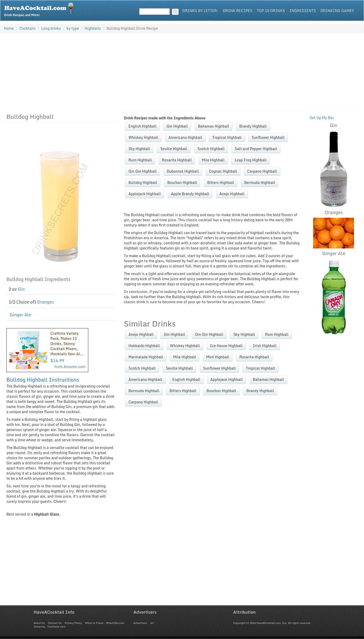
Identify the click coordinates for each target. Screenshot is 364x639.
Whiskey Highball (143, 137)
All (152, 623)
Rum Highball (140, 160)
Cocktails (27, 28)
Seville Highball (174, 149)
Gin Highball (177, 126)
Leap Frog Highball (251, 160)
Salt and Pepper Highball (256, 149)
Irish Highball (265, 346)
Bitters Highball (221, 182)
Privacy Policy (73, 623)
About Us (39, 623)
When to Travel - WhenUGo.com (105, 623)
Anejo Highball (232, 194)
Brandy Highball (253, 126)
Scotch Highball (211, 149)
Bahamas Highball (214, 126)
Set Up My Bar (322, 118)
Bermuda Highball (260, 182)
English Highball (142, 126)
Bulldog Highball (143, 182)
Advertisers (140, 623)
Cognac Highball (223, 171)
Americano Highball (185, 137)
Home (9, 28)
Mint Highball (218, 357)
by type (73, 28)
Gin (21, 289)
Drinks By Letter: (200, 11)
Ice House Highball (226, 346)
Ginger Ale (20, 315)
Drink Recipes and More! (41, 9)
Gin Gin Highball (142, 171)
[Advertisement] (182, 72)
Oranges (46, 302)
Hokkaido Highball (144, 346)
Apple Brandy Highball (190, 194)
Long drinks (51, 28)
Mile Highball (213, 160)
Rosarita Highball (177, 160)
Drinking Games (337, 11)
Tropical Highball (227, 137)
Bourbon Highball (182, 182)
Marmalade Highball (146, 357)
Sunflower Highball (268, 137)
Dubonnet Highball (183, 171)
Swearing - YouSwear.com (50, 626)
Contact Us (55, 623)
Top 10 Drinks (271, 11)
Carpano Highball (262, 171)
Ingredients (303, 11)
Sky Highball (139, 149)
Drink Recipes (238, 11)
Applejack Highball (145, 194)
